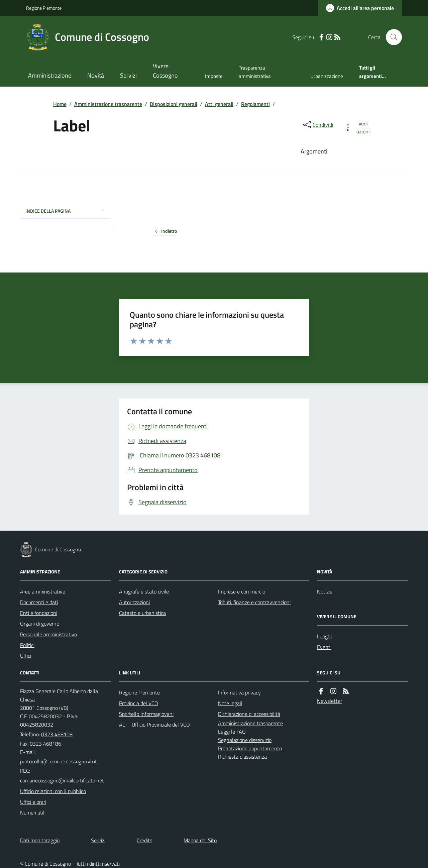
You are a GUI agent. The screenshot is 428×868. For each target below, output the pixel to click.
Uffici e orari (33, 802)
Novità (96, 75)
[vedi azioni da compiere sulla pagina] (358, 127)
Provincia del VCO (139, 703)
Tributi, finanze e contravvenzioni (254, 602)
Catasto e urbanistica (142, 613)
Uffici (26, 656)
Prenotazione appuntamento (250, 748)
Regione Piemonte (44, 8)
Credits (144, 840)
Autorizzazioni (134, 602)
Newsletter (330, 701)
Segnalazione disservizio (245, 740)
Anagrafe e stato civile (144, 591)
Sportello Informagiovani (146, 714)
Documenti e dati (39, 602)
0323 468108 (57, 734)
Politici (27, 645)
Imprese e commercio (242, 591)
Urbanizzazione (327, 76)
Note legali (230, 703)
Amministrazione (50, 75)
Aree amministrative (43, 591)
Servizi (128, 75)
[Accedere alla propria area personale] (360, 8)
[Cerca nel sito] (391, 37)
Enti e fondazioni (39, 613)
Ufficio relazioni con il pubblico (53, 791)
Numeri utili (33, 812)
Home (60, 104)
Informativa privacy (239, 692)
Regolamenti (255, 104)
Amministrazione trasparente (108, 104)
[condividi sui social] (318, 125)
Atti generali (219, 104)
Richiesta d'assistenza (242, 757)
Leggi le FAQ (232, 732)
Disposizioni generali (174, 104)
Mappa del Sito (200, 840)
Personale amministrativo (48, 634)
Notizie (325, 591)
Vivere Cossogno (165, 71)
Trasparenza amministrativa (255, 72)
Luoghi (324, 636)
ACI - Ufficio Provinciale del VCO (154, 725)
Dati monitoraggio (40, 840)
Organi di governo (40, 624)
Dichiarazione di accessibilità (249, 714)
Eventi (324, 647)
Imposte (214, 76)
